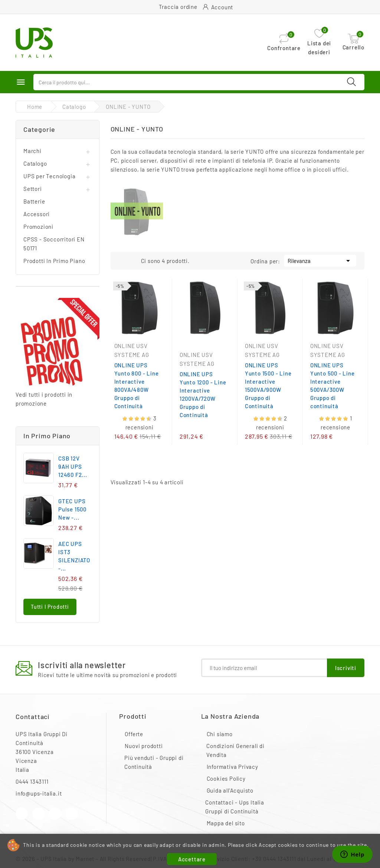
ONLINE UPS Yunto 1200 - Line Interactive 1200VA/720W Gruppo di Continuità (203, 394)
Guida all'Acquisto (230, 790)
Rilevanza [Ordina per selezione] (320, 260)
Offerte (134, 734)
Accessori (37, 214)
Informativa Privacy (232, 767)
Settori (33, 189)
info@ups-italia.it (39, 793)
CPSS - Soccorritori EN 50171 (54, 244)
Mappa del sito (226, 823)
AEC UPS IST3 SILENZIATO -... (74, 556)
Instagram (55, 814)
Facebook (22, 814)
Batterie (34, 201)
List (134, 260)
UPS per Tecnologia (49, 176)
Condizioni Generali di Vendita (235, 750)
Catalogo (35, 163)
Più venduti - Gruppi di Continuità (154, 762)
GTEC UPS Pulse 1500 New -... (72, 509)
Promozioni (38, 227)
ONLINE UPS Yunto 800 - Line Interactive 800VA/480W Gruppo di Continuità (137, 386)
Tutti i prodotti (50, 607)
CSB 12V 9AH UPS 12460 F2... (73, 466)
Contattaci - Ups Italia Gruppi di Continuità (235, 807)
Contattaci (33, 716)
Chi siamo (220, 734)
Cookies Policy (226, 778)
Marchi (32, 151)
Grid (122, 260)
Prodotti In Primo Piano (54, 261)
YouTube (38, 814)
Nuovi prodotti (144, 746)
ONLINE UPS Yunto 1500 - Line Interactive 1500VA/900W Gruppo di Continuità (268, 386)
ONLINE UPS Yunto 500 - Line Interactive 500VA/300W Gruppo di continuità (332, 386)
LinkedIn (72, 814)
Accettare (192, 859)
